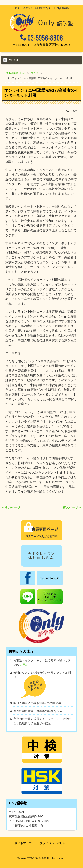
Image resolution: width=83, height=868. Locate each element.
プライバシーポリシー (54, 843)
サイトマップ (23, 843)
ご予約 (24, 665)
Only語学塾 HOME (16, 73)
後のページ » (72, 507)
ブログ (35, 73)
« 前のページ (11, 507)
